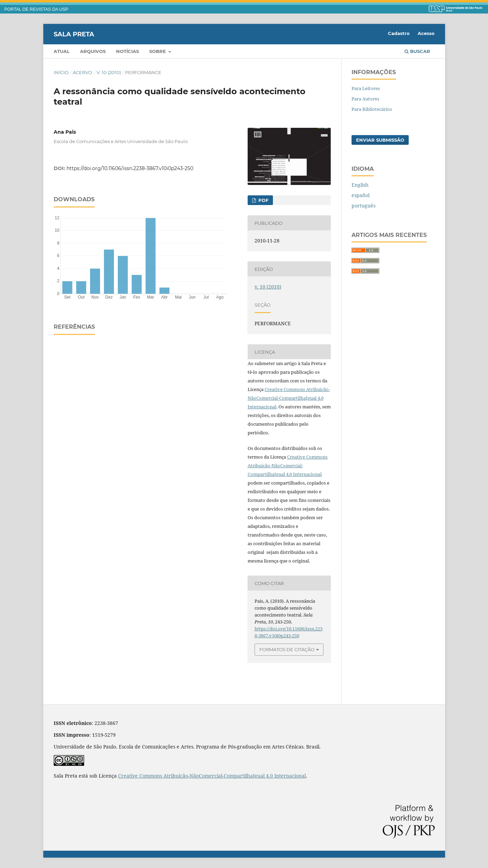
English (360, 185)
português (363, 206)
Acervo (82, 72)
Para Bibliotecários (372, 109)
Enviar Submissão (380, 140)
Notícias (127, 51)
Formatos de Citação (287, 649)
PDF (263, 200)
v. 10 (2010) (109, 72)
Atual (62, 51)
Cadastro (399, 33)
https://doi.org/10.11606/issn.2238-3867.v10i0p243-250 (130, 168)
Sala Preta (74, 34)
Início (61, 72)
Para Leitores (366, 88)
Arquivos (93, 51)
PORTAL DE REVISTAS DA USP (36, 9)
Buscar (417, 51)
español (361, 195)
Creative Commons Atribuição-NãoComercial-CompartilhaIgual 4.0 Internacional (289, 398)
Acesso (426, 33)
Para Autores (365, 99)
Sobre (158, 51)
